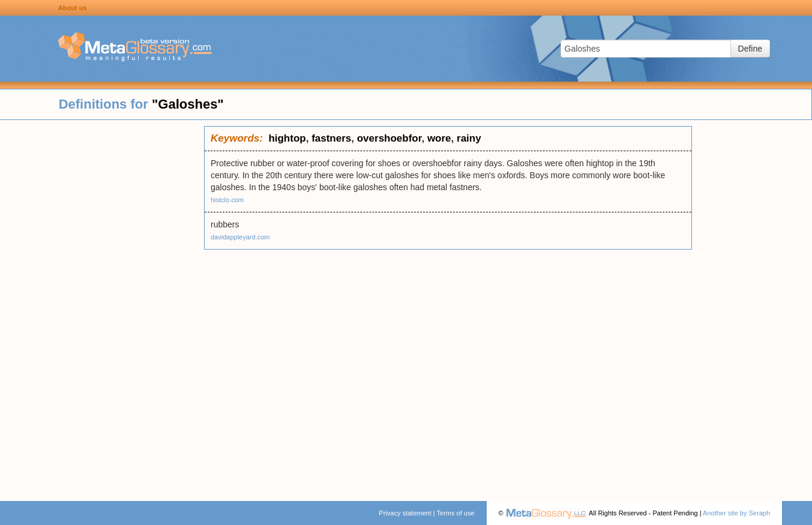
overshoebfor (389, 138)
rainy (469, 138)
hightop (287, 138)
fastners (331, 138)
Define (750, 49)
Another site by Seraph (736, 513)
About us (73, 8)
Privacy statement (405, 513)
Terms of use (456, 513)
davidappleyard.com (240, 237)
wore (439, 138)
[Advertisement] (102, 306)
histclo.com (227, 200)
